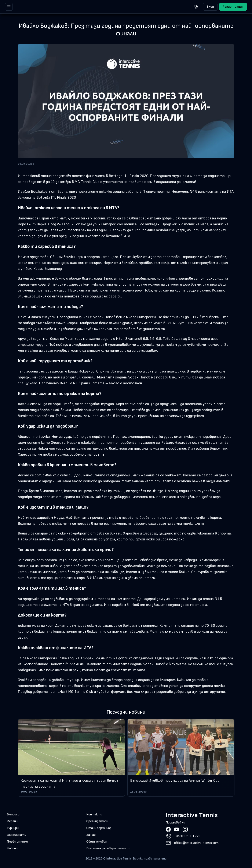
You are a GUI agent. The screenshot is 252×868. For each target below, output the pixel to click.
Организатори (97, 821)
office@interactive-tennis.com (196, 843)
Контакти (94, 814)
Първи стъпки (17, 842)
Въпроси (13, 814)
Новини (12, 848)
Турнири (13, 828)
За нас (91, 835)
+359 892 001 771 (187, 836)
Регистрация (233, 7)
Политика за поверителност (108, 848)
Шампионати (17, 835)
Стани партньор (99, 828)
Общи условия (97, 842)
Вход (210, 7)
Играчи (12, 821)
